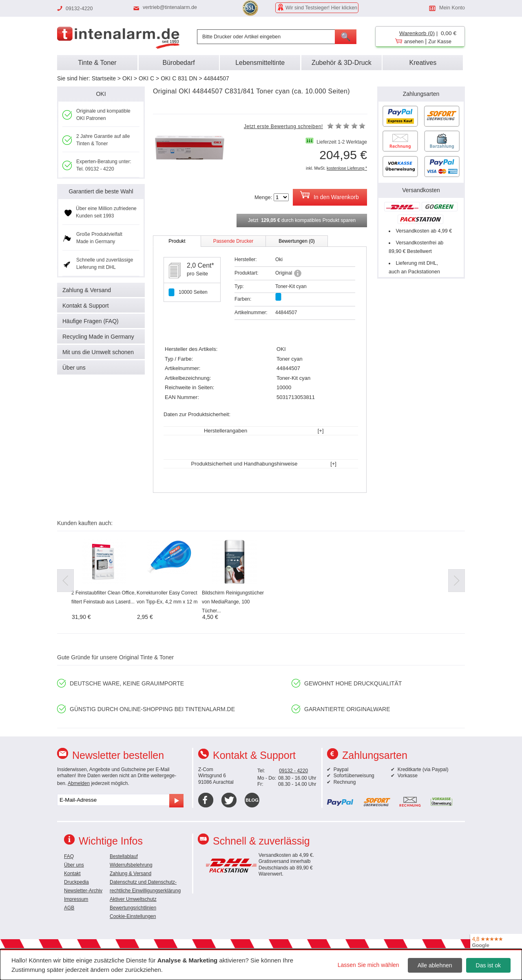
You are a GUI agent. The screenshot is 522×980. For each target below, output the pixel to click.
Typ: (239, 286)
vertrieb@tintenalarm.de (170, 7)
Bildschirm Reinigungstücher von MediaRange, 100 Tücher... (233, 602)
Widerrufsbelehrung (131, 865)
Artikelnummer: (251, 313)
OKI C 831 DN (179, 78)
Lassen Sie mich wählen (368, 965)
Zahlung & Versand (87, 290)
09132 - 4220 (293, 771)
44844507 (217, 78)
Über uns (74, 368)
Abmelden (79, 783)
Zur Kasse (440, 42)
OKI (127, 78)
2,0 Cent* (200, 265)
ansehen (414, 42)
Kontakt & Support (86, 306)
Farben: (243, 299)
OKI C (146, 78)
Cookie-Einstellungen (133, 916)
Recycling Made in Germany (98, 337)
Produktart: (247, 273)
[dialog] (261, 964)
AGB (69, 908)
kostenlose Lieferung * (347, 168)
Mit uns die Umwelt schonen (98, 352)
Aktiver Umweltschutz (133, 899)
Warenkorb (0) (417, 33)
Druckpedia (76, 882)
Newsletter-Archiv (83, 891)
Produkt (177, 241)
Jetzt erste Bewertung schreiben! (283, 126)
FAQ (69, 856)
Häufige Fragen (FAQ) (91, 321)
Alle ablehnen (435, 965)
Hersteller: (246, 259)
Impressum (76, 899)
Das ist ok (488, 965)
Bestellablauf (124, 856)
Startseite (104, 78)
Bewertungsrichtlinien (133, 908)
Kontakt (72, 874)
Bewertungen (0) (297, 241)
